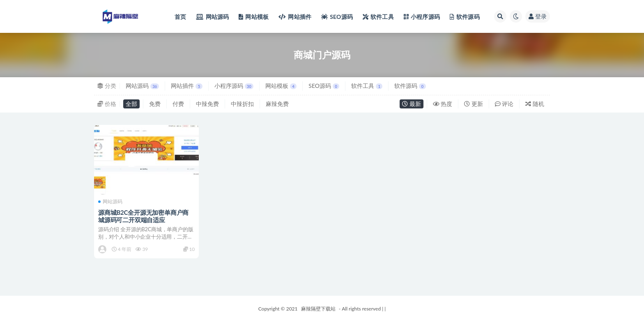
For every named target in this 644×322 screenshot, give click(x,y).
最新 (412, 104)
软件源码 (410, 86)
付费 (178, 104)
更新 (474, 104)
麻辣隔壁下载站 (318, 309)
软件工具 (367, 86)
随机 (535, 104)
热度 (443, 104)
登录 (538, 16)
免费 (155, 104)
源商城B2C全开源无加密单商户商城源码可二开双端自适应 (143, 216)
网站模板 (281, 86)
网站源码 (142, 86)
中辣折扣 (242, 104)
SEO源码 (324, 86)
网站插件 (186, 86)
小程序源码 (234, 86)
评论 (504, 104)
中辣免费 (207, 104)
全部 (131, 104)
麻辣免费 (277, 104)
